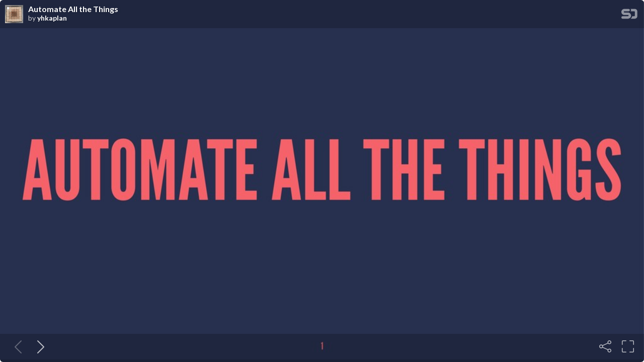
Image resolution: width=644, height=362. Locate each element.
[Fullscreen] (628, 346)
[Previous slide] (16, 346)
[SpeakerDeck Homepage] (629, 16)
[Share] (605, 346)
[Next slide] (39, 346)
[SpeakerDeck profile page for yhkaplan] (14, 15)
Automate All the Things (73, 9)
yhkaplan (52, 18)
